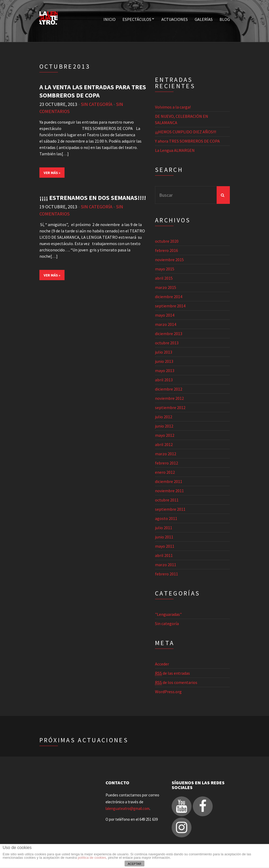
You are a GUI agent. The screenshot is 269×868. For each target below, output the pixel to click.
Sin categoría (97, 104)
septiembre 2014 (170, 306)
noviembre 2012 (169, 398)
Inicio (110, 19)
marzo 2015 (166, 287)
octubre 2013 (167, 343)
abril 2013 (164, 380)
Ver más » (52, 173)
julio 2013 (164, 352)
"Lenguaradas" (168, 614)
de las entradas (172, 673)
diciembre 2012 (169, 389)
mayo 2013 (165, 370)
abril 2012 (164, 444)
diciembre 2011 (169, 481)
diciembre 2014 (169, 297)
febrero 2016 (167, 250)
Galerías (204, 19)
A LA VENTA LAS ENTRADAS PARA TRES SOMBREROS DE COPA (93, 91)
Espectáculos (137, 19)
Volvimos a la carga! (173, 107)
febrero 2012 (167, 463)
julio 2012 (164, 417)
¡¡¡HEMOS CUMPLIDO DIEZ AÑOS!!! (186, 132)
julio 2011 (164, 528)
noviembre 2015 (169, 260)
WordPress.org (168, 692)
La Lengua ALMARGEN (175, 150)
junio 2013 (164, 361)
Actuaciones (175, 19)
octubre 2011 (167, 500)
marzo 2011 (166, 565)
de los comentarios (176, 682)
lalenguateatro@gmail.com (127, 808)
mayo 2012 (165, 435)
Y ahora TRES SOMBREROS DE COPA (187, 141)
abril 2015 (164, 278)
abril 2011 (164, 555)
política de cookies (92, 858)
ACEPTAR (134, 864)
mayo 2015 (165, 269)
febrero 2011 (167, 574)
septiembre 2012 (170, 407)
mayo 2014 (165, 315)
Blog (225, 19)
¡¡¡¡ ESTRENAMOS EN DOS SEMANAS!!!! (93, 198)
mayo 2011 (165, 546)
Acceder (162, 664)
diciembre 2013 (169, 334)
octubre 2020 (167, 241)
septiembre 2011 (170, 509)
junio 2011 (164, 537)
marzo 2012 (166, 454)
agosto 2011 (166, 518)
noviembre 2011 (169, 491)
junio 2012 (164, 426)
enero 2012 (165, 472)
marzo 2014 (166, 324)
